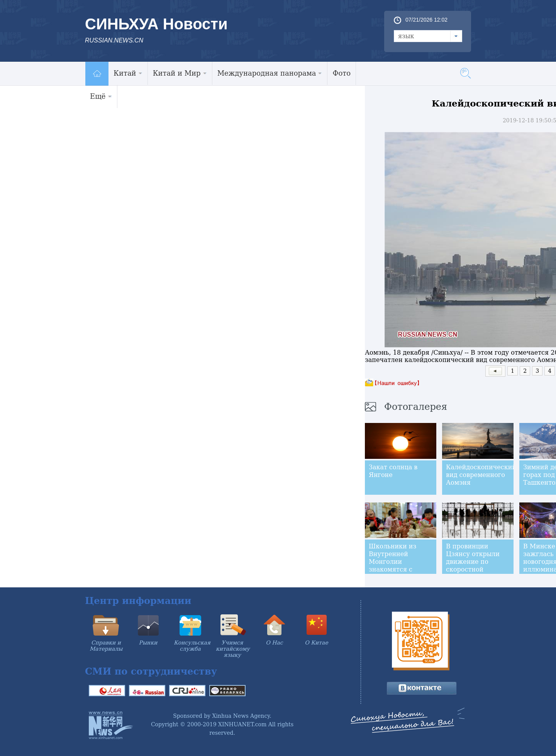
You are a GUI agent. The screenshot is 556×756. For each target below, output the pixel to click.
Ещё (101, 96)
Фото (342, 73)
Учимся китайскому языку (233, 649)
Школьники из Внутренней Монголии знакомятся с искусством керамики (392, 566)
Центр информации (138, 601)
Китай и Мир (180, 73)
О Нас (274, 643)
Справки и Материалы (106, 646)
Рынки (148, 643)
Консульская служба (192, 646)
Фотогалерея (416, 407)
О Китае (316, 643)
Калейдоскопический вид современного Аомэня (481, 475)
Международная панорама (270, 73)
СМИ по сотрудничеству (151, 671)
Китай (128, 73)
